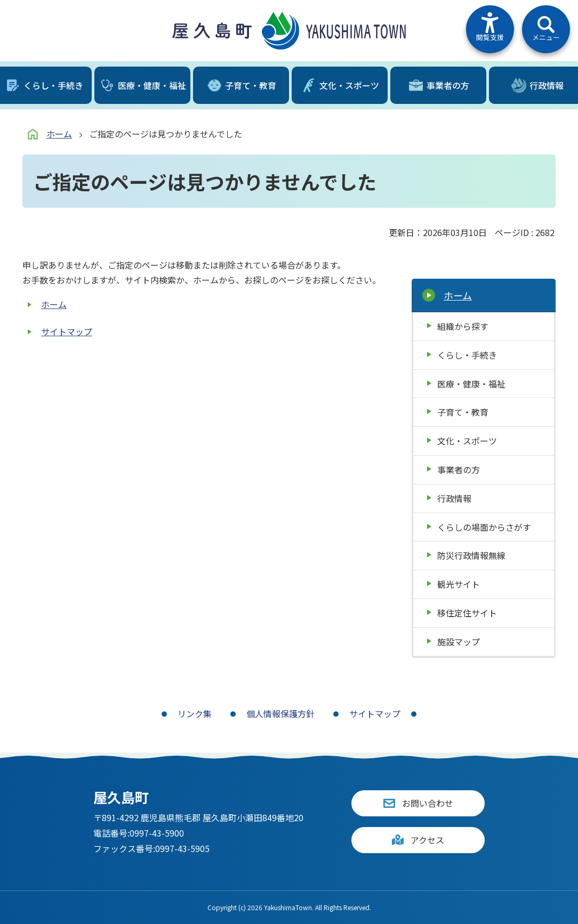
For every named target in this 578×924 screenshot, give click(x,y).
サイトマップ (67, 331)
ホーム (59, 134)
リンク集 (195, 714)
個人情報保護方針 (280, 714)
